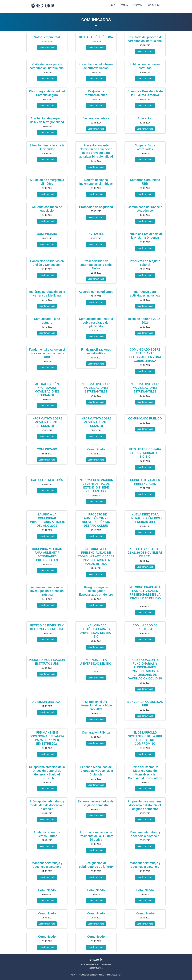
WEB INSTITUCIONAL (96, 968)
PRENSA (124, 5)
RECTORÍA (138, 5)
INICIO (113, 5)
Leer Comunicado (47, 48)
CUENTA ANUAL (154, 5)
